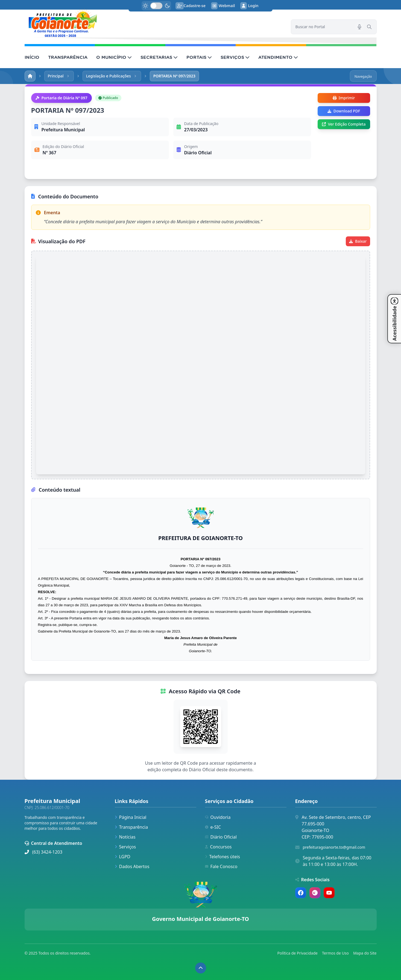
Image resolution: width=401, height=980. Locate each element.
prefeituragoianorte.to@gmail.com (334, 847)
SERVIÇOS (235, 57)
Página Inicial (131, 817)
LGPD (123, 857)
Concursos (218, 847)
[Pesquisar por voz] (359, 27)
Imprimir (344, 98)
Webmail (223, 6)
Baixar (358, 241)
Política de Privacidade (298, 953)
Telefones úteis (223, 857)
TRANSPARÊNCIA (68, 57)
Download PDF (344, 111)
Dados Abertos (132, 866)
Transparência (131, 827)
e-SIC (213, 827)
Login (249, 6)
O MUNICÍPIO (114, 57)
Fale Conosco (221, 866)
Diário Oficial (221, 837)
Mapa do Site (365, 953)
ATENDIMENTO (278, 57)
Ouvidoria (218, 817)
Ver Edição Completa (344, 124)
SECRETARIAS (159, 57)
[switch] (156, 6)
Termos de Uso (335, 953)
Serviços (125, 847)
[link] (154, 23)
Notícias (125, 837)
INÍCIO (32, 57)
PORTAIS (199, 57)
